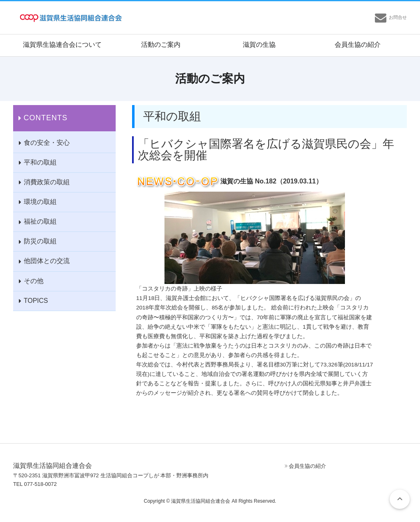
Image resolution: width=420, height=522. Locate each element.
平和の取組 (40, 162)
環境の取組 (40, 202)
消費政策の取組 (47, 182)
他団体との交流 (47, 261)
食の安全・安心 (47, 143)
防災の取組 (40, 241)
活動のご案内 (161, 45)
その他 (34, 281)
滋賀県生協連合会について (62, 45)
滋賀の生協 (259, 45)
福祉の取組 (40, 221)
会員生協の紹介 (358, 45)
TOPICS (36, 301)
